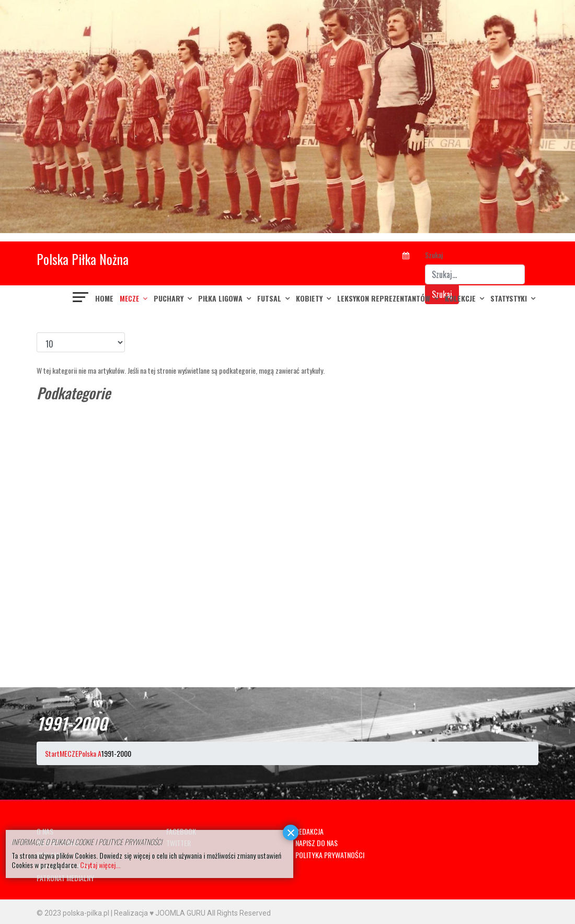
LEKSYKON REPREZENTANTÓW (384, 298)
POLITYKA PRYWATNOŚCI (330, 855)
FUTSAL (269, 298)
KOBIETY (309, 298)
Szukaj (434, 255)
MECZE (129, 298)
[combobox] (475, 274)
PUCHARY (169, 298)
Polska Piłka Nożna (83, 259)
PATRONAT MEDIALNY (65, 878)
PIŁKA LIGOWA (220, 298)
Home (104, 298)
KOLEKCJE (460, 298)
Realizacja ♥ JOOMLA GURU (160, 913)
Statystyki (509, 298)
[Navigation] (81, 298)
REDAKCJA (309, 831)
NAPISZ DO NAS (317, 843)
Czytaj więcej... (100, 865)
